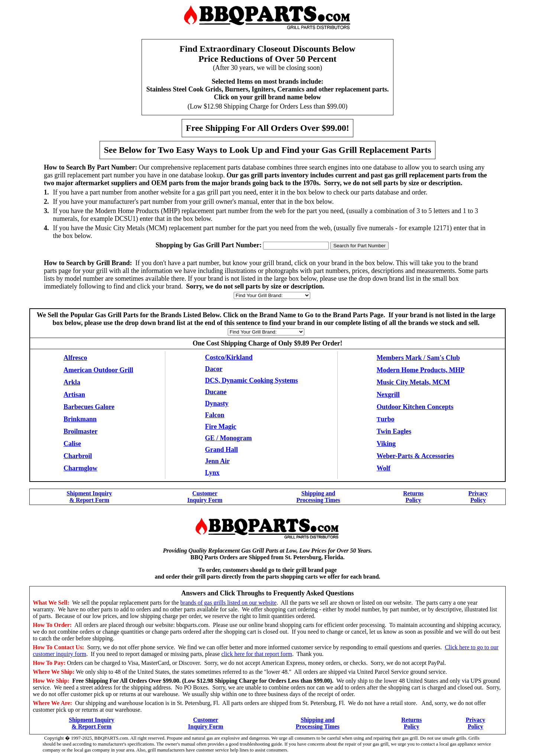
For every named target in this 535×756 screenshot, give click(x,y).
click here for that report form (257, 654)
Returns (413, 493)
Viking (386, 444)
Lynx (212, 473)
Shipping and (318, 493)
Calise (72, 444)
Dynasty (217, 403)
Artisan (74, 395)
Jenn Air (218, 461)
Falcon (215, 415)
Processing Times (318, 500)
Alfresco (75, 358)
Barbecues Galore (89, 407)
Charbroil (78, 456)
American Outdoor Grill (98, 370)
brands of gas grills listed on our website (228, 603)
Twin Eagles (394, 431)
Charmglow (80, 468)
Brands (171, 315)
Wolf (384, 468)
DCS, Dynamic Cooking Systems (252, 380)
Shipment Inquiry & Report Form (89, 497)
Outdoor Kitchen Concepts (415, 407)
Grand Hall (222, 450)
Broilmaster (81, 431)
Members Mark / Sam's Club (418, 358)
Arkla (72, 382)
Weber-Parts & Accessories (415, 456)
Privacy (478, 493)
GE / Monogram (228, 438)
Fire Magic (221, 427)
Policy (414, 500)
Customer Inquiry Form (205, 497)
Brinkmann (80, 419)
